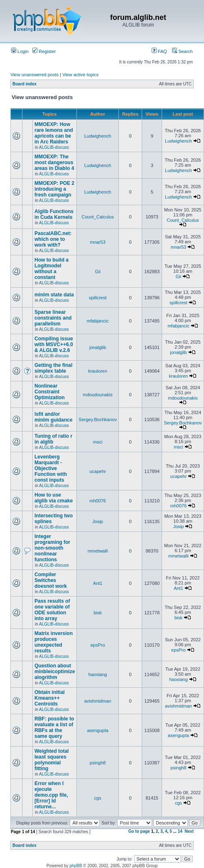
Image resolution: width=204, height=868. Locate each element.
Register (44, 51)
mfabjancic (98, 321)
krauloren (98, 371)
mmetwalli (98, 551)
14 (180, 831)
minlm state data (54, 295)
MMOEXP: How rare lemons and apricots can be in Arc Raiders (54, 133)
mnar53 (97, 242)
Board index (25, 84)
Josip (98, 521)
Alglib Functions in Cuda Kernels (54, 214)
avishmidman (98, 701)
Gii (97, 272)
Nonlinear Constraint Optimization (50, 392)
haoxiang (98, 674)
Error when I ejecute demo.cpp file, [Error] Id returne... (51, 795)
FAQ (159, 51)
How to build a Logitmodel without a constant (52, 269)
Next (189, 831)
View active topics (80, 75)
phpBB (76, 866)
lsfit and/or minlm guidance (53, 417)
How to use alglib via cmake (54, 498)
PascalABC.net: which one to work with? (53, 239)
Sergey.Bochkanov (98, 419)
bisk (98, 613)
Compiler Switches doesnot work (51, 580)
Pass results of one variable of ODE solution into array (52, 610)
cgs (98, 798)
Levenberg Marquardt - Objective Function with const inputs (51, 468)
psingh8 (98, 763)
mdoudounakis (98, 395)
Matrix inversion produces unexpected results (54, 642)
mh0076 (98, 501)
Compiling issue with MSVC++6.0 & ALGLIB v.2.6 (54, 344)
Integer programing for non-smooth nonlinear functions (52, 548)
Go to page (139, 831)
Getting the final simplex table (53, 368)
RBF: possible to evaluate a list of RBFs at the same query (54, 727)
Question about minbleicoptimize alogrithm (55, 672)
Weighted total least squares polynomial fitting (52, 760)
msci (98, 442)
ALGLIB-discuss (54, 147)
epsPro (98, 645)
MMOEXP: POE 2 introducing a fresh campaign (54, 189)
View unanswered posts (34, 75)
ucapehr (98, 471)
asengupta (97, 730)
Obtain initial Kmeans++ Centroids (50, 698)
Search (182, 51)
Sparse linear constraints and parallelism (53, 318)
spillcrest (98, 298)
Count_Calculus (98, 217)
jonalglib (98, 347)
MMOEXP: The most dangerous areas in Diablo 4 (54, 162)
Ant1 (98, 583)
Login (20, 51)
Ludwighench (98, 136)
